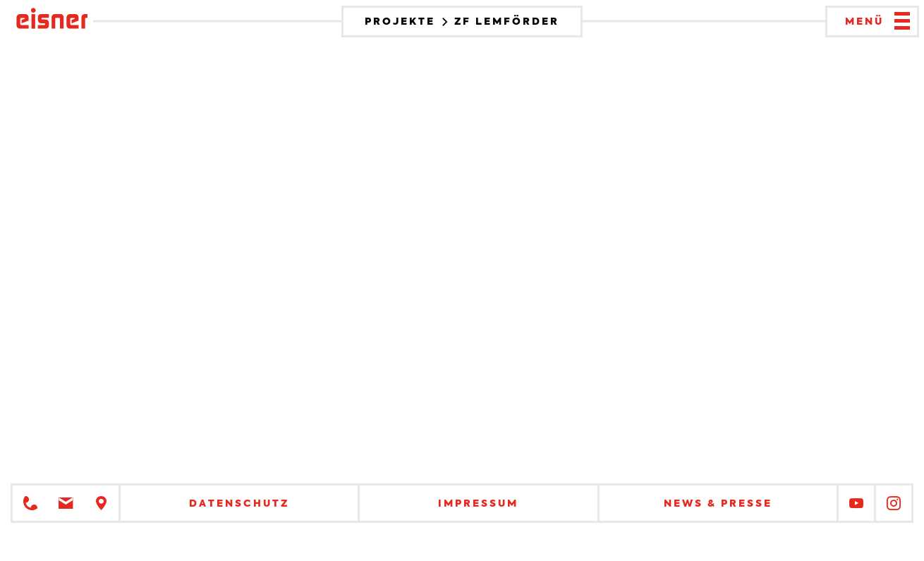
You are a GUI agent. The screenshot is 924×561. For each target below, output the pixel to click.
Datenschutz (239, 503)
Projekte (402, 21)
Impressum (478, 503)
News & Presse (718, 503)
